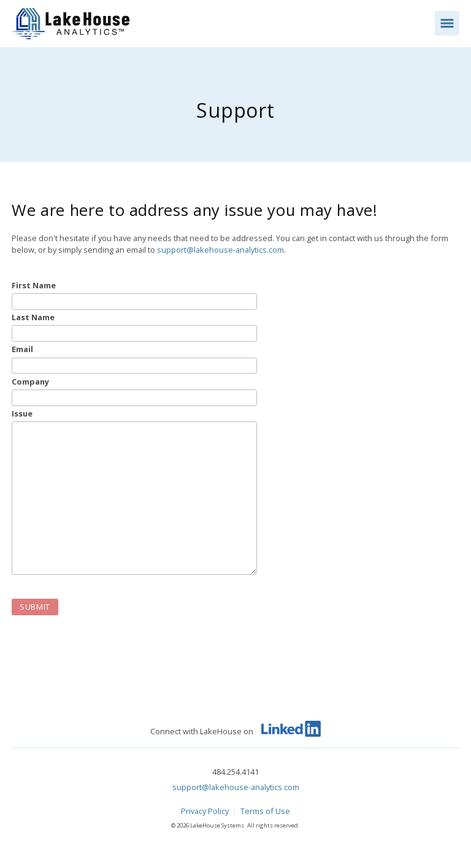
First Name (34, 286)
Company (30, 382)
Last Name (33, 317)
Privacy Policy (205, 811)
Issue (22, 414)
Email (22, 349)
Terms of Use (265, 811)
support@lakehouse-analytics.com (220, 250)
